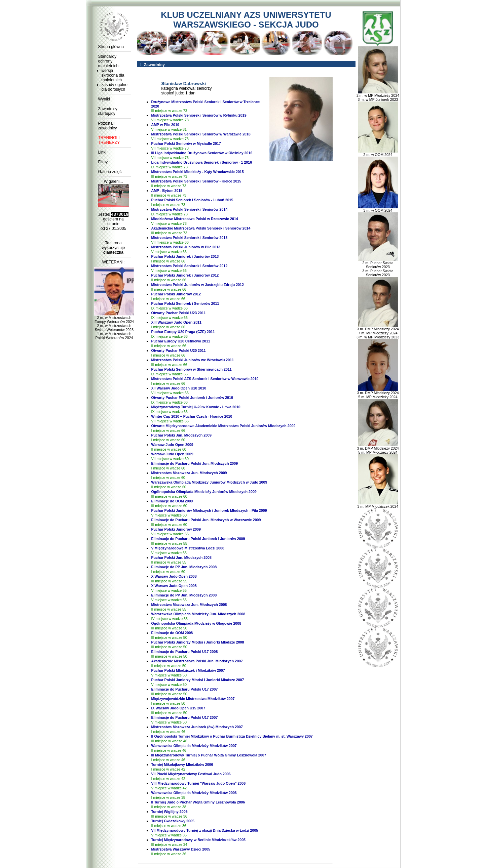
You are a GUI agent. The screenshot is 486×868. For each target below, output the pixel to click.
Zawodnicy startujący (108, 111)
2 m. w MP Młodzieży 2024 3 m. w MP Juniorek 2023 (378, 96)
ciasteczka (113, 252)
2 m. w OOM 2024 (378, 153)
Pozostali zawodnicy (108, 126)
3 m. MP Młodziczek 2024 (378, 505)
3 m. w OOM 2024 (378, 209)
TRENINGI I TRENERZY (109, 140)
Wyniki (104, 99)
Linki (102, 152)
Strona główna (111, 47)
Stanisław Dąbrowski (184, 84)
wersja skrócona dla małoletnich (113, 75)
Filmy (103, 162)
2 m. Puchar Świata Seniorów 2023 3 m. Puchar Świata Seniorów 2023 (378, 267)
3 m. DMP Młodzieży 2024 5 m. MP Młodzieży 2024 (378, 393)
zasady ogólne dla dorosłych (115, 87)
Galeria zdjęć (110, 172)
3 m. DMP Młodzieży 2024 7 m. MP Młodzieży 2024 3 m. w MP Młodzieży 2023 (378, 331)
